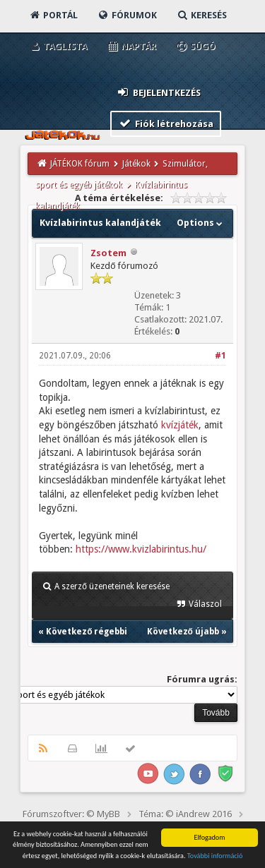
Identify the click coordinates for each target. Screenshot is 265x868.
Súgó (195, 46)
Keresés (201, 15)
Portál (53, 15)
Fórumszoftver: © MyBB (71, 814)
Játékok (136, 164)
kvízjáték (180, 425)
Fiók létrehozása (166, 123)
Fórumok (127, 15)
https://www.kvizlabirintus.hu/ (141, 549)
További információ (215, 856)
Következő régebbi (87, 632)
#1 (220, 356)
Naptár (131, 46)
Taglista (58, 46)
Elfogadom (209, 837)
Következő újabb (183, 632)
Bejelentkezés (158, 92)
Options (201, 223)
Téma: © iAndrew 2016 (185, 814)
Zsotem (108, 253)
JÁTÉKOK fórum (80, 164)
